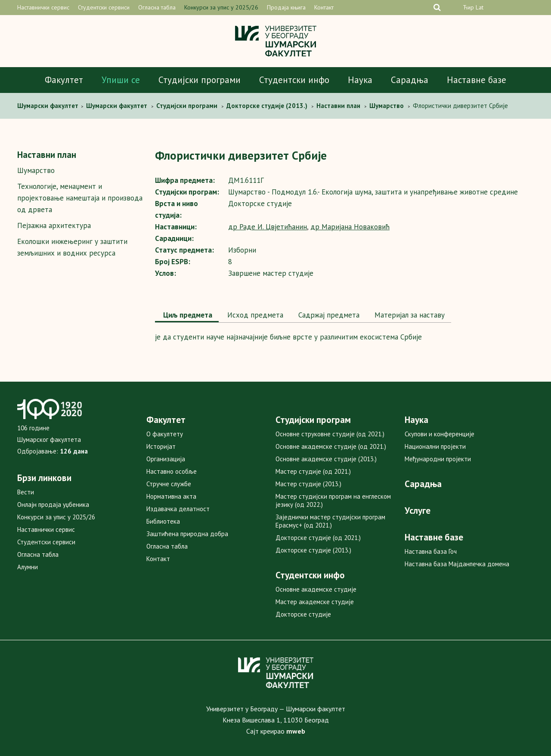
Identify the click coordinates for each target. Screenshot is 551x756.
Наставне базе (477, 80)
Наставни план (47, 155)
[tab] (187, 316)
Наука (360, 80)
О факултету (165, 434)
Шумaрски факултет (49, 106)
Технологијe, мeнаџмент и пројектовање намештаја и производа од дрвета (80, 198)
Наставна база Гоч (431, 551)
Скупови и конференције (440, 434)
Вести (26, 492)
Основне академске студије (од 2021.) (331, 446)
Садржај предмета (328, 315)
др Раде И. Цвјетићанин (268, 227)
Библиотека (163, 521)
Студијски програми (200, 80)
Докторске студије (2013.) (313, 550)
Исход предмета (254, 315)
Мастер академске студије (315, 602)
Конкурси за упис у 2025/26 (221, 7)
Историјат (161, 446)
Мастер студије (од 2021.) (313, 471)
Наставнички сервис (43, 7)
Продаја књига (286, 7)
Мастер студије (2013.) (308, 484)
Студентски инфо (294, 80)
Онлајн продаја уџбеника (53, 505)
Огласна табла (157, 7)
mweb (296, 731)
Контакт (324, 7)
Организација (166, 459)
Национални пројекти (435, 446)
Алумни (28, 567)
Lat (480, 7)
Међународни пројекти (438, 459)
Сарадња (410, 80)
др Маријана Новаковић (350, 227)
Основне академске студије (316, 589)
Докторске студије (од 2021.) (318, 538)
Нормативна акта (171, 496)
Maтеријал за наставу (409, 315)
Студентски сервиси (104, 7)
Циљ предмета (187, 315)
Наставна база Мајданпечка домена (457, 564)
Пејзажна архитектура (54, 225)
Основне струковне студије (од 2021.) (330, 434)
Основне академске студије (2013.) (326, 459)
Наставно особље (172, 471)
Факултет (64, 80)
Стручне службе (169, 484)
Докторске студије (303, 614)
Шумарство (36, 170)
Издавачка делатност (178, 509)
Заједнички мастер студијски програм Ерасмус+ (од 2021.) (330, 521)
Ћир (468, 7)
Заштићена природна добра (187, 534)
